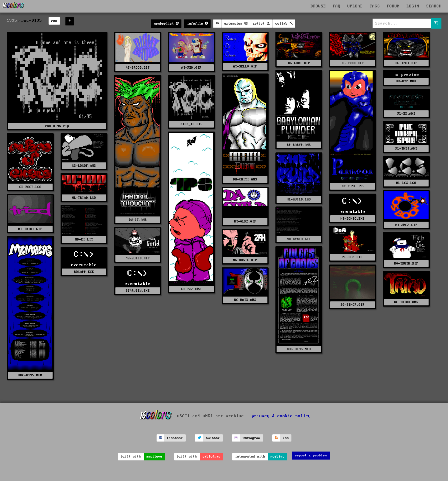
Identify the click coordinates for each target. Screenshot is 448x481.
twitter (213, 438)
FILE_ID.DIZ (192, 124)
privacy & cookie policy (281, 416)
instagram (251, 438)
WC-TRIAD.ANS (406, 302)
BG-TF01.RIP (406, 63)
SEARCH (434, 6)
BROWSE (318, 6)
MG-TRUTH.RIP (406, 264)
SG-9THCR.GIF (353, 305)
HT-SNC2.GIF (406, 225)
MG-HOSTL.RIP (245, 260)
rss (286, 438)
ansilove (154, 457)
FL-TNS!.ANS (406, 149)
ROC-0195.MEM (30, 375)
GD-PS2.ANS (191, 289)
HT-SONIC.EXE (353, 219)
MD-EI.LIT (84, 239)
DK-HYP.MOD (406, 81)
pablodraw (212, 457)
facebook (175, 438)
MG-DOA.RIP (353, 257)
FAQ (337, 6)
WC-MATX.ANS (245, 300)
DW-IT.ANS (138, 220)
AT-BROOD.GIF (138, 68)
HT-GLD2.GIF (245, 221)
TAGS (375, 6)
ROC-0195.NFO (299, 349)
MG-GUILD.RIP (138, 258)
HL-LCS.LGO (406, 183)
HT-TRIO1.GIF (30, 229)
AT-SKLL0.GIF (245, 66)
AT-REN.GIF (191, 68)
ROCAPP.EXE (84, 272)
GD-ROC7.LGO (30, 187)
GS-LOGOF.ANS (84, 166)
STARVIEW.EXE (138, 291)
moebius (278, 457)
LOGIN (413, 6)
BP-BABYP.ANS (299, 145)
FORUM (393, 6)
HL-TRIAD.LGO (84, 198)
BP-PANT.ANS (353, 186)
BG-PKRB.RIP (353, 63)
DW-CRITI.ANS (245, 179)
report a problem (311, 455)
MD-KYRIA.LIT (299, 239)
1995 (12, 21)
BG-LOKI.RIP (299, 63)
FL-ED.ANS (406, 114)
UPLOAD (355, 6)
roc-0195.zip (57, 126)
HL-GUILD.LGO (299, 199)
